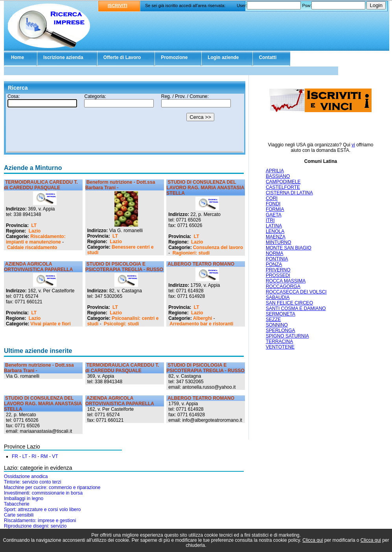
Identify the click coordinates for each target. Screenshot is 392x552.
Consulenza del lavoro (218, 247)
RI (34, 456)
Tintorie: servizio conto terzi (33, 482)
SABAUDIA (278, 297)
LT (34, 225)
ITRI (270, 220)
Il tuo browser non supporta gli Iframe (125, 123)
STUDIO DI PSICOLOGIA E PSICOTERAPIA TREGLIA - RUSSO (124, 267)
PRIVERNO (278, 270)
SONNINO (277, 325)
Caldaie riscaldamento (32, 247)
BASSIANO (278, 176)
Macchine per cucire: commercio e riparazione (52, 487)
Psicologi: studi (121, 324)
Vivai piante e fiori (50, 324)
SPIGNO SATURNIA (287, 336)
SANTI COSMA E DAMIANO (296, 308)
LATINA (274, 226)
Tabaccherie (17, 504)
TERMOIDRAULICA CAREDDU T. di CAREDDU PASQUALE (41, 185)
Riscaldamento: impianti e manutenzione (36, 239)
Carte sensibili (19, 515)
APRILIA (275, 171)
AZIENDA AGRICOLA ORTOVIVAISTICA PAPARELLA (38, 267)
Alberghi (203, 318)
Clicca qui (313, 540)
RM (44, 456)
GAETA (274, 215)
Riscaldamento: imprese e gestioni (40, 521)
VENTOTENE (280, 347)
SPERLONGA (281, 330)
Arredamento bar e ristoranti (201, 324)
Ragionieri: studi (191, 253)
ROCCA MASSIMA (286, 281)
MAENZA (276, 237)
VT (55, 456)
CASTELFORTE (283, 187)
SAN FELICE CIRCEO (289, 303)
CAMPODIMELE (283, 182)
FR (15, 456)
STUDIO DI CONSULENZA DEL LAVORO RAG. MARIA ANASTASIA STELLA (205, 188)
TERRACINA (279, 342)
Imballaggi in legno (24, 498)
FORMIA (275, 209)
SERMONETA (281, 314)
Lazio (35, 231)
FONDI (273, 204)
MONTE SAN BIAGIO (289, 248)
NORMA (275, 253)
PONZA (274, 264)
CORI (272, 198)
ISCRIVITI (118, 6)
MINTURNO (279, 242)
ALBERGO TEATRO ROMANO (201, 264)
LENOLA (275, 231)
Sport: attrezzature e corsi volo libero (42, 510)
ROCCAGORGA (283, 286)
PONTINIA (277, 259)
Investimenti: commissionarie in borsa (43, 493)
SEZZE (273, 319)
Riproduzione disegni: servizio (35, 526)
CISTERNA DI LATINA (289, 193)
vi (353, 145)
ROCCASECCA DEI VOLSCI (296, 292)
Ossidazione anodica (26, 476)
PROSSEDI (278, 275)
